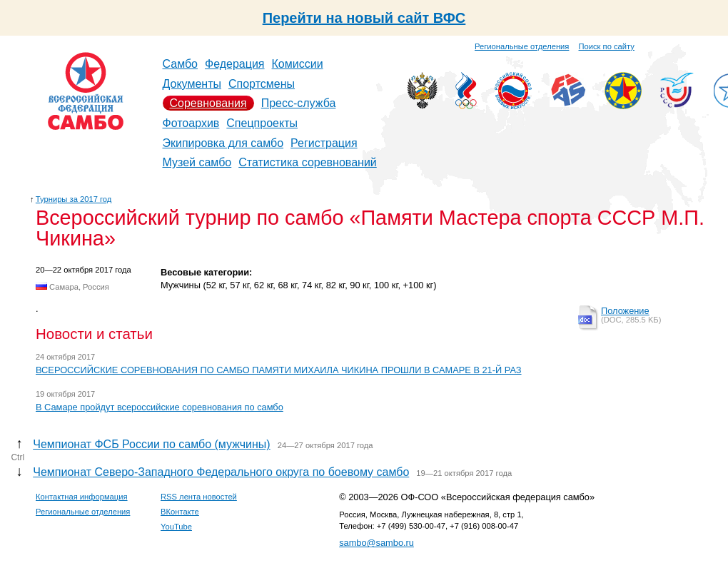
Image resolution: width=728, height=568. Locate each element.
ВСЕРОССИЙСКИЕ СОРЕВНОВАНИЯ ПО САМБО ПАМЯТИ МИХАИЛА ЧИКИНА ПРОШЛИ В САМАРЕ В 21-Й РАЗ (279, 370)
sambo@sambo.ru (376, 543)
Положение (625, 311)
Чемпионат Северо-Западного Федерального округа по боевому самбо (221, 472)
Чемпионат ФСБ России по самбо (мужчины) (151, 444)
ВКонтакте (180, 512)
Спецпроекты (262, 123)
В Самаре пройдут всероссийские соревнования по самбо (160, 407)
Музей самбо (197, 162)
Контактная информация (82, 497)
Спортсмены (262, 84)
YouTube (176, 527)
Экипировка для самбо (223, 143)
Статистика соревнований (308, 162)
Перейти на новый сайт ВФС (364, 18)
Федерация (235, 64)
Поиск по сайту (607, 46)
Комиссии (298, 64)
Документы (192, 84)
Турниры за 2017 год (74, 199)
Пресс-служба (299, 103)
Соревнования (208, 103)
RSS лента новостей (199, 497)
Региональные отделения (522, 46)
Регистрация (324, 143)
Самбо (181, 64)
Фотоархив (191, 123)
